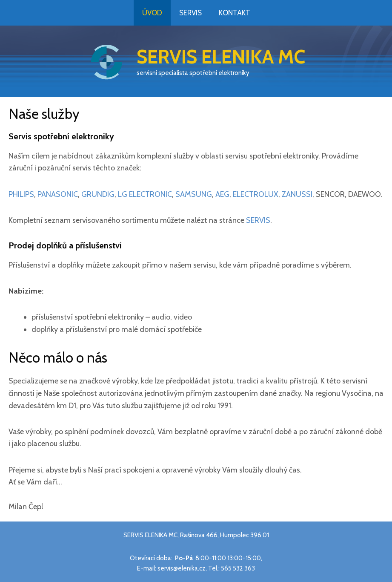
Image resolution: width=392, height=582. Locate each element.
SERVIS (258, 220)
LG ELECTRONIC (145, 194)
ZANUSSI (297, 194)
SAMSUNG (194, 194)
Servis (190, 13)
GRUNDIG (98, 194)
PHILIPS (21, 194)
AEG (222, 194)
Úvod (152, 13)
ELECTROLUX (256, 194)
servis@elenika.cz (182, 568)
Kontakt (235, 13)
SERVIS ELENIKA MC (221, 57)
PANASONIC (58, 194)
